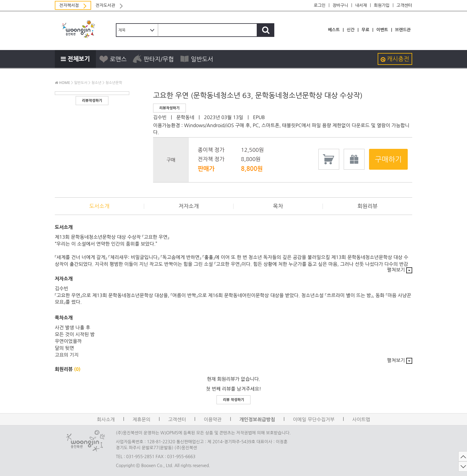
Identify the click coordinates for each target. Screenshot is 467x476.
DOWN (417, 466)
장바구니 (340, 5)
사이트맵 (361, 419)
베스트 (334, 30)
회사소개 (106, 419)
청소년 (96, 83)
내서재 (361, 5)
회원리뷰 (368, 206)
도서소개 (99, 206)
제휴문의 (141, 419)
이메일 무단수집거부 (314, 419)
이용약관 (213, 419)
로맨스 (113, 59)
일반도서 (197, 59)
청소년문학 (114, 83)
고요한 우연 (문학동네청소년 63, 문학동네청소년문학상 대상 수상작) (258, 95)
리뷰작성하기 (92, 101)
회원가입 (382, 5)
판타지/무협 (153, 59)
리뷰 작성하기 (233, 400)
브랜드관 (403, 30)
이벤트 (382, 30)
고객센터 (404, 5)
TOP (417, 456)
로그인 (320, 5)
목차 (278, 206)
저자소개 (189, 206)
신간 (351, 30)
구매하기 (388, 159)
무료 (365, 30)
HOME (62, 83)
